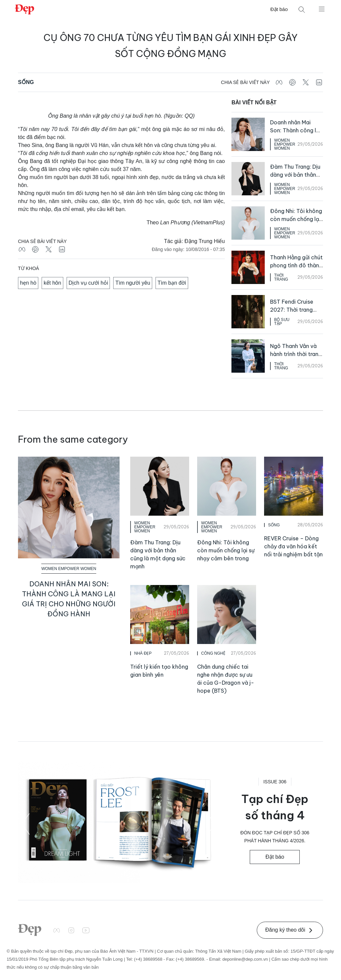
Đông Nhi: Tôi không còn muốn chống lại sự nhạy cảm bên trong (226, 550)
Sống (26, 82)
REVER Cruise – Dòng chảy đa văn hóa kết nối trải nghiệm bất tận (293, 546)
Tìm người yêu (133, 283)
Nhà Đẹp (143, 653)
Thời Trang (281, 277)
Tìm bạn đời (172, 283)
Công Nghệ (213, 653)
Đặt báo (279, 9)
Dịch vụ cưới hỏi (88, 283)
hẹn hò (28, 283)
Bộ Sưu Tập (282, 322)
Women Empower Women (285, 144)
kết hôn (52, 283)
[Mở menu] (322, 9)
